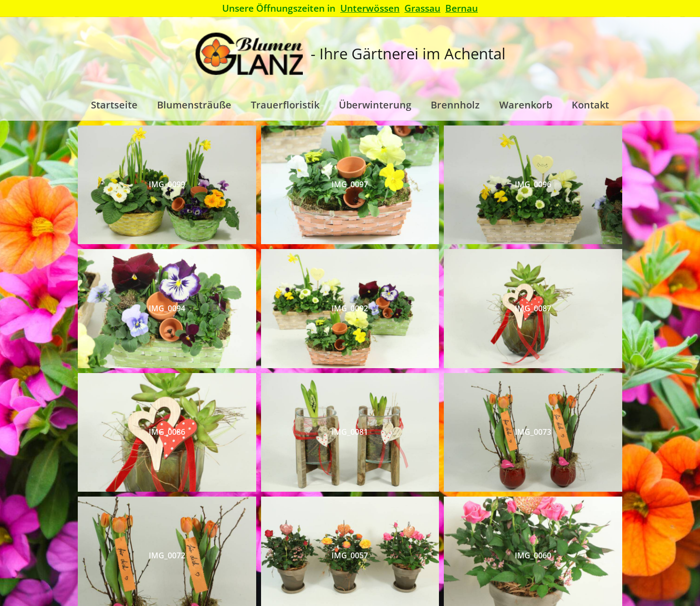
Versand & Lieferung (270, 564)
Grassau (422, 8)
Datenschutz (476, 564)
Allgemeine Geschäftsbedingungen (380, 564)
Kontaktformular (146, 564)
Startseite (207, 564)
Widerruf (524, 564)
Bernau (462, 8)
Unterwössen (370, 8)
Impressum (568, 564)
